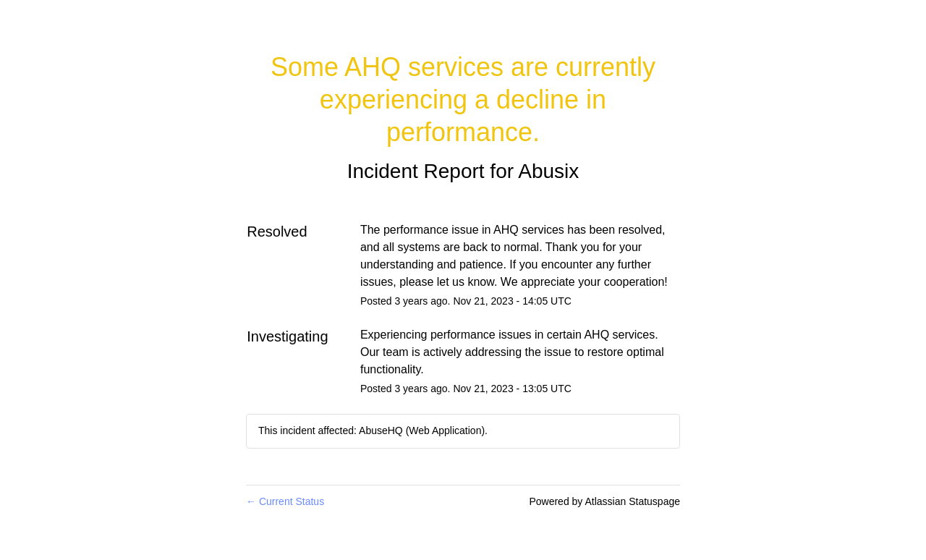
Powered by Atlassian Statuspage (604, 501)
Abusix (548, 171)
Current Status (285, 501)
